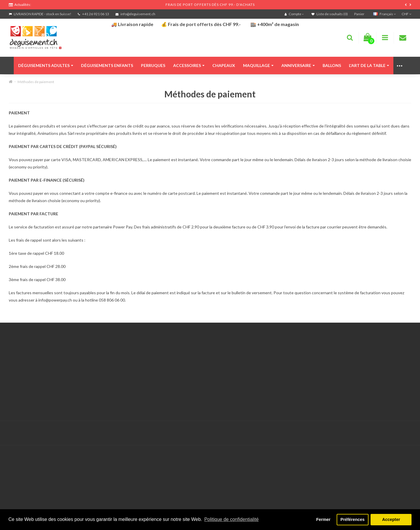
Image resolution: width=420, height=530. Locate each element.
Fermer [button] (323, 519)
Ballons (332, 65)
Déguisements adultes (46, 65)
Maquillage (258, 65)
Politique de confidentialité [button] (231, 519)
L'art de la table (369, 65)
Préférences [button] (352, 519)
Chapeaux (224, 65)
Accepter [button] (391, 519)
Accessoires (189, 65)
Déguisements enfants (107, 65)
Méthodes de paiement (36, 82)
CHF (406, 14)
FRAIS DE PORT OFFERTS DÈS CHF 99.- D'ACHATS (210, 5)
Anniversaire (298, 65)
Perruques (153, 65)
